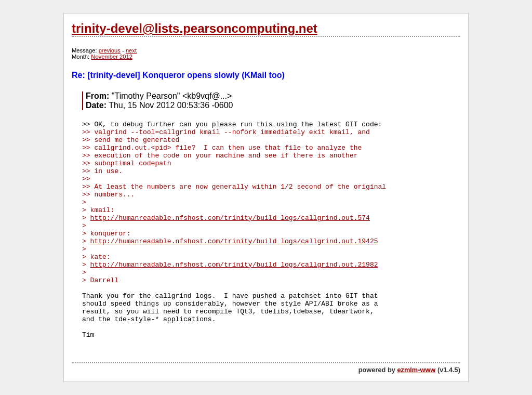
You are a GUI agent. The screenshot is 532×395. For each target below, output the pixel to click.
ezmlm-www (416, 370)
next (131, 50)
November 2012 (112, 57)
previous (110, 50)
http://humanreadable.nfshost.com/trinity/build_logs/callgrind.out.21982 (234, 265)
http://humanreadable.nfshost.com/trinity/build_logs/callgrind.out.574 (230, 218)
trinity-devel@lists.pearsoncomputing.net (195, 28)
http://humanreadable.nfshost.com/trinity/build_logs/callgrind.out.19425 (234, 241)
